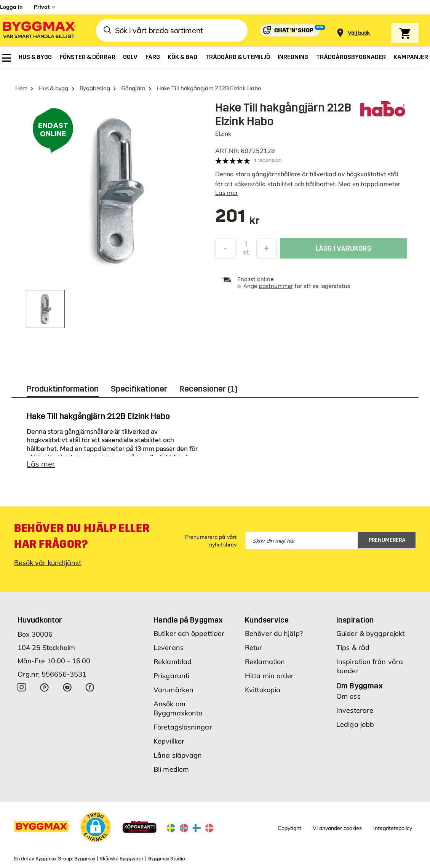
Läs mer (227, 193)
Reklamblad (173, 665)
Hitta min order (269, 679)
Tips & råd (353, 651)
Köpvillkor (169, 744)
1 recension (268, 160)
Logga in (11, 7)
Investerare (355, 713)
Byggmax (85, 862)
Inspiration (355, 623)
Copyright (289, 831)
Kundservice (267, 623)
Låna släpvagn (178, 758)
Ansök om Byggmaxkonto (178, 711)
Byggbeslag (95, 88)
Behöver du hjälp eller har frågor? (82, 539)
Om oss (348, 699)
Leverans (169, 651)
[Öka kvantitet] (267, 250)
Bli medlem (171, 772)
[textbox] (237, 220)
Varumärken (173, 693)
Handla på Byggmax (188, 623)
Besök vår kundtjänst (48, 566)
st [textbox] (246, 254)
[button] (96, 830)
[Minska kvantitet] (225, 250)
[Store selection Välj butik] (359, 33)
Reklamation (265, 665)
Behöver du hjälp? (274, 636)
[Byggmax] (39, 31)
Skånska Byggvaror (122, 862)
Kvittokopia (263, 693)
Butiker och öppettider (189, 636)
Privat (42, 7)
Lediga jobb (355, 727)
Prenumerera (387, 543)
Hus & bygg (53, 88)
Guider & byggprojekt (370, 636)
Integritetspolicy (393, 831)
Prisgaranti (171, 679)
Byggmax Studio (167, 862)
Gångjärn (133, 88)
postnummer (276, 286)
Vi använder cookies (337, 831)
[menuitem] (6, 58)
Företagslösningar (183, 730)
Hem (21, 88)
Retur (254, 651)
